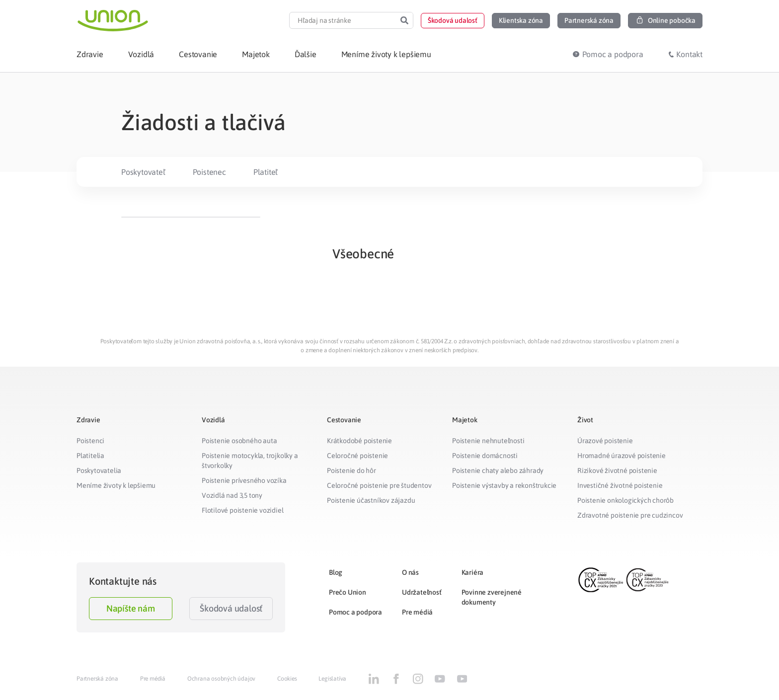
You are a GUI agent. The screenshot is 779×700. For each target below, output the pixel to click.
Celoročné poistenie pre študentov (379, 485)
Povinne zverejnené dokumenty (492, 597)
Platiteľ (266, 172)
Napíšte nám (131, 608)
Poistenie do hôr (351, 470)
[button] (453, 21)
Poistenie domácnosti (485, 456)
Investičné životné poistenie (620, 485)
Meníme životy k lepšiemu (116, 485)
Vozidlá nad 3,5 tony (232, 495)
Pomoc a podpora (355, 612)
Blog (336, 572)
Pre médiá (417, 612)
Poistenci (90, 441)
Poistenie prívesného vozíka (244, 480)
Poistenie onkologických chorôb (625, 500)
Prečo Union (348, 592)
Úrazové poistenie (605, 441)
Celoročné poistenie (357, 456)
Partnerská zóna (97, 679)
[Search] (404, 20)
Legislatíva (332, 679)
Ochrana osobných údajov (221, 679)
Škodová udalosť (231, 608)
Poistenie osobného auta (239, 441)
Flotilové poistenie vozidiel (242, 510)
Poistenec (209, 172)
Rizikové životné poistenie (617, 470)
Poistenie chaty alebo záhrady (498, 470)
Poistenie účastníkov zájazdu (371, 500)
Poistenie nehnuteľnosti (488, 441)
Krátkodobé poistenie (359, 441)
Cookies (287, 679)
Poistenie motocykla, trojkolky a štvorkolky (250, 461)
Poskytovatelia (99, 470)
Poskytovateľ (143, 172)
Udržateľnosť (422, 592)
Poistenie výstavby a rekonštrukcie (504, 485)
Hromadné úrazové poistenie (622, 456)
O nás (410, 572)
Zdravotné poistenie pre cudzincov (630, 515)
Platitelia (90, 456)
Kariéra (473, 572)
